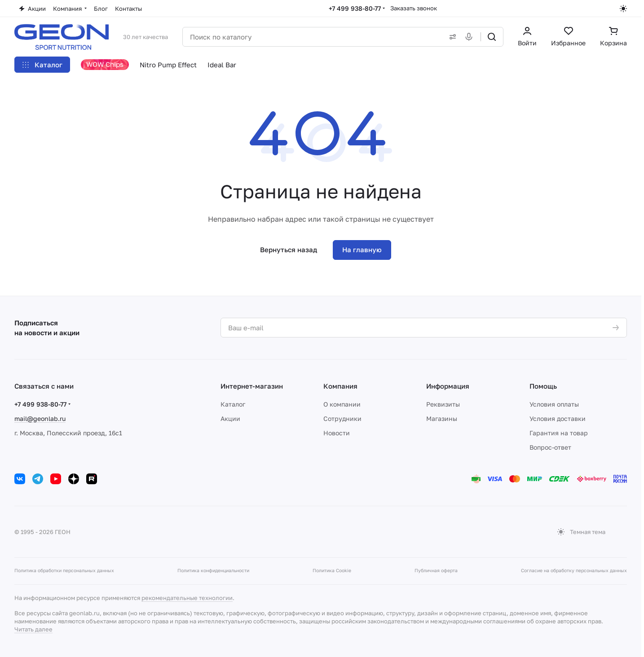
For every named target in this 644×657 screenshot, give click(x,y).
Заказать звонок (414, 8)
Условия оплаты (554, 404)
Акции (230, 418)
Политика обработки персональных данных (64, 570)
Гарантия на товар (559, 433)
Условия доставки (558, 418)
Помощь (543, 386)
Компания (340, 386)
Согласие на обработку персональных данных (574, 570)
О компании (342, 404)
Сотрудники (342, 418)
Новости (337, 433)
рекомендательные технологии (187, 598)
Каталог (233, 404)
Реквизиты (443, 404)
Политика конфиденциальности (213, 570)
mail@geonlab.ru (40, 418)
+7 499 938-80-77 (355, 8)
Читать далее (33, 629)
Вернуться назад (289, 250)
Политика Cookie (332, 570)
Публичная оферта (436, 570)
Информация (448, 386)
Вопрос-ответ (550, 447)
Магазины (442, 418)
